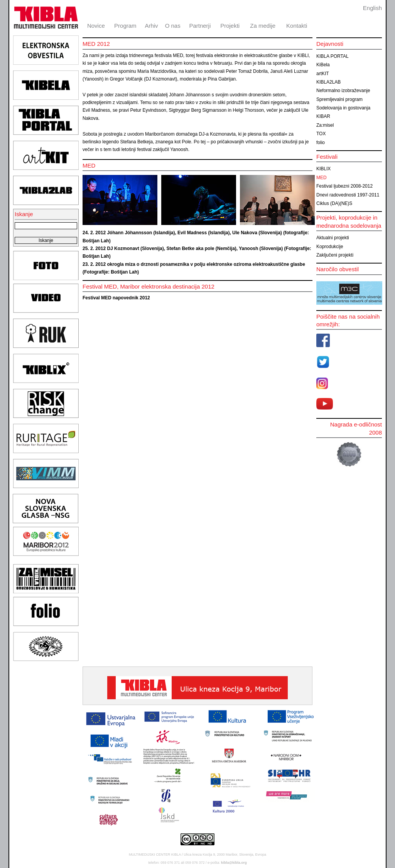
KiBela (323, 65)
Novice (96, 26)
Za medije (263, 26)
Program (125, 26)
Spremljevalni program (339, 99)
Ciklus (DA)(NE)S (334, 203)
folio (321, 143)
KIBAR (323, 116)
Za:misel (325, 125)
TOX (321, 134)
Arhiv (151, 26)
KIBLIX (323, 169)
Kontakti (297, 26)
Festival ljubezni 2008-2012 (344, 186)
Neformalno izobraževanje (343, 91)
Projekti (230, 26)
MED (322, 178)
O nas (173, 26)
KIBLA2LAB (328, 82)
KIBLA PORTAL (333, 56)
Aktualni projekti (333, 238)
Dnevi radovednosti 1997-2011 (348, 195)
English (372, 8)
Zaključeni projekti (335, 255)
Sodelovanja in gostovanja (343, 108)
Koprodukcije (330, 247)
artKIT (323, 74)
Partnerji (200, 26)
